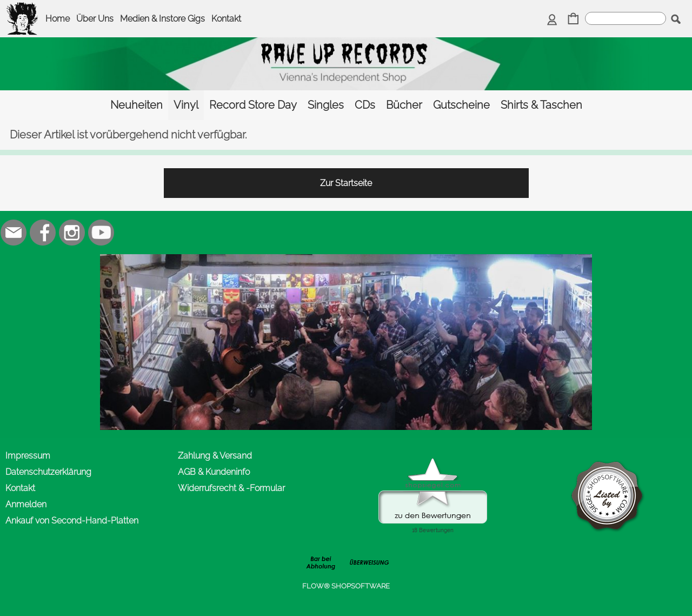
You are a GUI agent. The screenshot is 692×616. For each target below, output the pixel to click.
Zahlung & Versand (215, 456)
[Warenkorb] (573, 20)
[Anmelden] (552, 20)
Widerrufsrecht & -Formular (231, 488)
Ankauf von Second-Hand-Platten (72, 521)
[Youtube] (101, 233)
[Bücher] (404, 105)
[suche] (626, 18)
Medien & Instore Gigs (162, 19)
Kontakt (226, 19)
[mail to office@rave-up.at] (14, 233)
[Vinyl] (186, 105)
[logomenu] (23, 9)
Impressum (28, 456)
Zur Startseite (346, 183)
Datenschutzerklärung (48, 472)
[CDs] (365, 105)
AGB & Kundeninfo (214, 472)
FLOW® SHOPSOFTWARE (346, 586)
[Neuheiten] (137, 105)
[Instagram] (72, 233)
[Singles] (326, 105)
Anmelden (26, 504)
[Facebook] (43, 233)
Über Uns (95, 19)
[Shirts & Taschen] (541, 105)
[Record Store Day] (253, 105)
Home (58, 19)
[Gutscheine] (461, 105)
